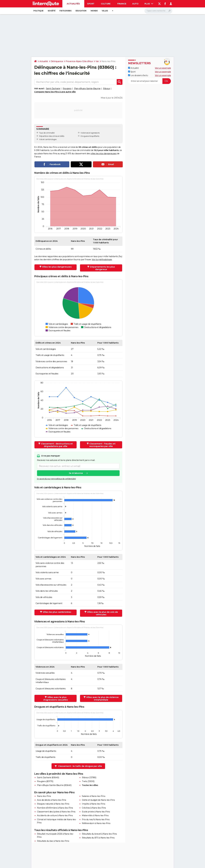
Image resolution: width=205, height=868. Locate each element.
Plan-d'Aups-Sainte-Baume (87, 89)
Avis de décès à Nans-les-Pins (52, 800)
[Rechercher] (158, 11)
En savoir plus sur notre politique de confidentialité (56, 479)
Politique (38, 11)
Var (97, 61)
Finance (122, 4)
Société (52, 11)
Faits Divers (65, 11)
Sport (91, 4)
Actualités (73, 4)
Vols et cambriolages (48, 139)
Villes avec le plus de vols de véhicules (102, 613)
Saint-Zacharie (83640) (48, 778)
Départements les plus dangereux (102, 268)
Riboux (106, 89)
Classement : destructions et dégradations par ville (57, 445)
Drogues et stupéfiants (90, 136)
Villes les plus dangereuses (57, 267)
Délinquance (57, 61)
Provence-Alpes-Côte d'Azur (79, 61)
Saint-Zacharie (53, 89)
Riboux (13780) (89, 778)
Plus (149, 4)
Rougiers (67, 89)
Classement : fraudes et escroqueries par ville (102, 445)
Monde (94, 11)
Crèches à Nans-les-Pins (94, 808)
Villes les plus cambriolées (57, 612)
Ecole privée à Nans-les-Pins (96, 812)
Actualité (44, 61)
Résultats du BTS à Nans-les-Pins (98, 838)
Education (81, 11)
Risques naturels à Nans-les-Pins (53, 804)
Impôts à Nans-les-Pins (93, 804)
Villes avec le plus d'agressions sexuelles (56, 699)
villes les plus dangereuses (104, 154)
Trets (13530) (88, 781)
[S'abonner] (149, 81)
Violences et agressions (90, 133)
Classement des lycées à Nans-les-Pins (56, 812)
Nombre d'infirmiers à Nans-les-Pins (55, 808)
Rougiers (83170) (45, 781)
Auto (135, 4)
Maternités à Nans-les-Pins (95, 815)
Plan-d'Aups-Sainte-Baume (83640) (54, 785)
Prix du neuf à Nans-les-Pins (96, 819)
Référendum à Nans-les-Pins (96, 823)
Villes (105, 11)
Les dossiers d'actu (138, 75)
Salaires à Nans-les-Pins (94, 796)
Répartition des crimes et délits (52, 136)
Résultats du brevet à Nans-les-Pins (99, 834)
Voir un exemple (163, 68)
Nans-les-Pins (44, 796)
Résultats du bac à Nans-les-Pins (53, 841)
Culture (106, 4)
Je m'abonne (76, 473)
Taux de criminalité (47, 133)
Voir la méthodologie (102, 260)
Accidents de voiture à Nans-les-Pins (55, 815)
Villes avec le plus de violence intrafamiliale (102, 699)
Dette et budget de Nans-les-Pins (98, 800)
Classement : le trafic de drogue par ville (80, 766)
